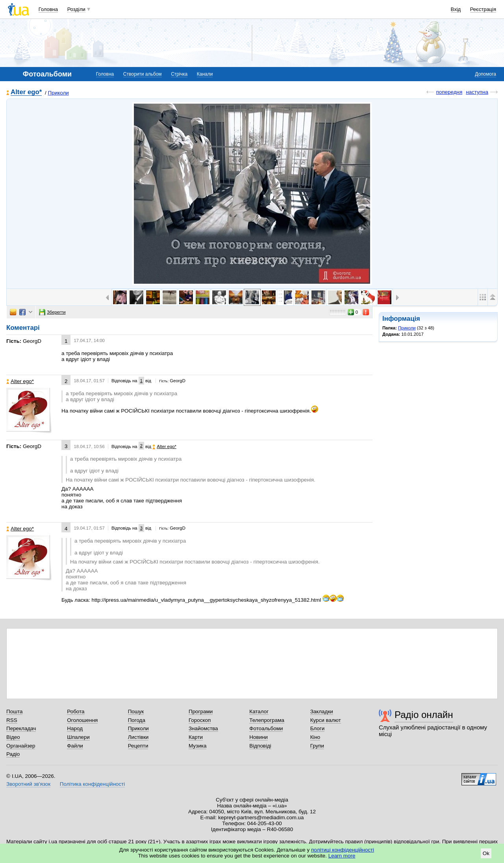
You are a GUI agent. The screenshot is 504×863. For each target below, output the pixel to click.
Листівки (138, 737)
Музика (197, 746)
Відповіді (260, 746)
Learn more (342, 856)
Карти (196, 737)
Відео (13, 737)
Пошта (14, 711)
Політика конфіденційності (92, 784)
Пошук (136, 711)
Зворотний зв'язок (28, 784)
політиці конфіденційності (343, 850)
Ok (486, 853)
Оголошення (82, 720)
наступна (477, 92)
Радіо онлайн (424, 715)
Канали (205, 74)
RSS (12, 720)
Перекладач (21, 728)
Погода (137, 720)
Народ (75, 728)
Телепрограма (267, 720)
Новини (258, 737)
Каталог (259, 711)
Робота (76, 711)
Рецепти (138, 746)
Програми (201, 711)
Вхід (456, 9)
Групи (317, 746)
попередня (449, 92)
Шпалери (78, 737)
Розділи (76, 9)
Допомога (485, 74)
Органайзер (21, 746)
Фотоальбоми (266, 728)
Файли (75, 746)
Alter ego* (26, 92)
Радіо (13, 754)
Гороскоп (200, 720)
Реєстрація (483, 9)
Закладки (322, 711)
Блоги (318, 728)
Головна (48, 9)
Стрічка (179, 74)
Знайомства (203, 728)
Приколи (58, 93)
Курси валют (326, 720)
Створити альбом (143, 74)
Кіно (315, 737)
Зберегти (52, 312)
